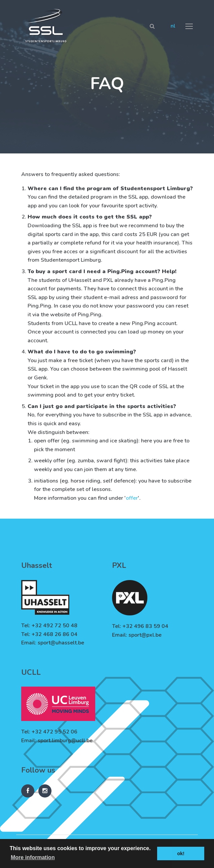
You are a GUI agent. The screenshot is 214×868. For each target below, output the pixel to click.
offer (132, 498)
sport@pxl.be (145, 635)
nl (173, 26)
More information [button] (33, 857)
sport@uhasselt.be (61, 643)
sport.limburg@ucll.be (65, 741)
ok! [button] (181, 853)
